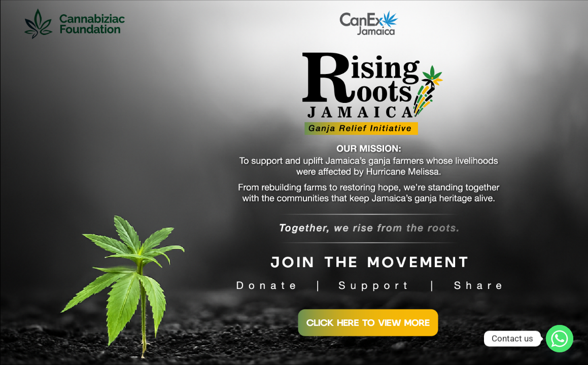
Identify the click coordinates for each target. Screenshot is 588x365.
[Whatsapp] (560, 339)
